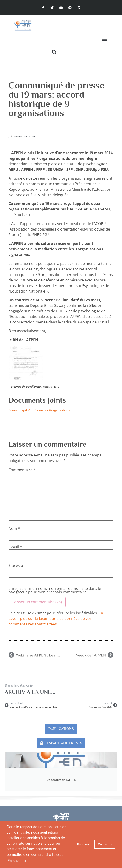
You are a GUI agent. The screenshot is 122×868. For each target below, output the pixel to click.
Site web (16, 566)
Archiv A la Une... (30, 692)
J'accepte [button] (105, 844)
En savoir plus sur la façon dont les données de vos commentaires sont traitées (56, 619)
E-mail (15, 547)
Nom (14, 528)
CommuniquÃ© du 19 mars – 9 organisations (39, 410)
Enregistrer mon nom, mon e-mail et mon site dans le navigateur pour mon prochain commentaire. (55, 590)
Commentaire (22, 470)
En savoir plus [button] (19, 861)
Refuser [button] (83, 844)
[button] (104, 39)
